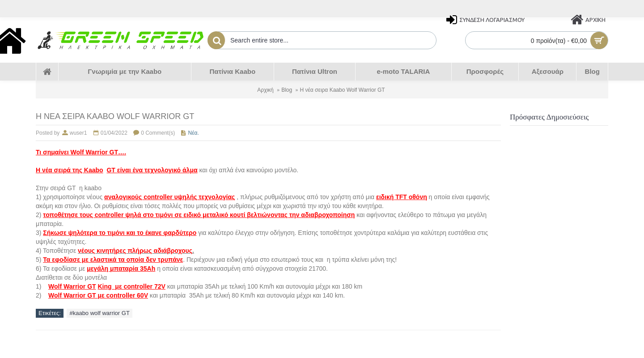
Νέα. (194, 133)
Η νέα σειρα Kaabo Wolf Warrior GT (343, 90)
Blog (287, 90)
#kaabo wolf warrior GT (99, 313)
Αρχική (265, 90)
